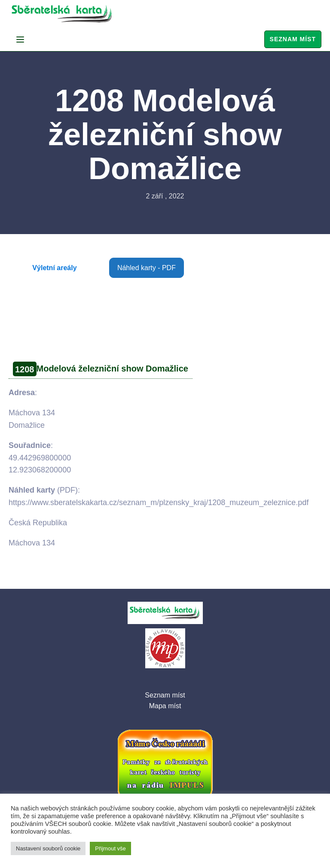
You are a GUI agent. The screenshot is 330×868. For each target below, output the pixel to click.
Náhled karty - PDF (147, 268)
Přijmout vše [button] (110, 848)
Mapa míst (165, 706)
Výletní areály (54, 268)
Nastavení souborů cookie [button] (48, 848)
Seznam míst (293, 39)
